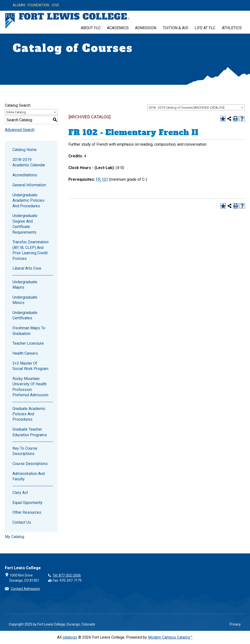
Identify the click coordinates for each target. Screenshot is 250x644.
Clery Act (20, 493)
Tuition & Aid (176, 28)
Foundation (38, 5)
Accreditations (25, 175)
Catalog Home (25, 150)
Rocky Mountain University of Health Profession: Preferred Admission (30, 387)
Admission (146, 28)
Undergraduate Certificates (25, 315)
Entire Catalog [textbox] (16, 112)
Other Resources (27, 512)
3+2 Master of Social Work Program (30, 366)
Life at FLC (205, 28)
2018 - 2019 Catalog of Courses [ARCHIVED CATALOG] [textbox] (187, 108)
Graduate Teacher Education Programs (30, 432)
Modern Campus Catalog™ (170, 637)
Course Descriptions (30, 464)
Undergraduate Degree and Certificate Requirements (25, 224)
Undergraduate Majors (25, 285)
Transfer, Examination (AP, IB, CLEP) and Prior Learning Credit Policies (31, 250)
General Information (29, 185)
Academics (118, 28)
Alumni (19, 5)
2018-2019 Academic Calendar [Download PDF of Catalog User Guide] (29, 162)
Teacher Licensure (28, 343)
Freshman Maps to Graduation (29, 331)
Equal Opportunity (27, 503)
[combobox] (196, 107)
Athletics (232, 28)
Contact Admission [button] (25, 589)
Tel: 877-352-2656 (67, 575)
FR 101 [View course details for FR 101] (102, 179)
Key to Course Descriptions (25, 451)
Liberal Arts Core (27, 268)
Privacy (235, 624)
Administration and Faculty (29, 476)
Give (56, 5)
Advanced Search (20, 130)
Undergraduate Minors (25, 300)
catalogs (70, 637)
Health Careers (25, 353)
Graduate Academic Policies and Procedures (29, 414)
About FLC (91, 28)
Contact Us (22, 522)
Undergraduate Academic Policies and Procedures (28, 200)
